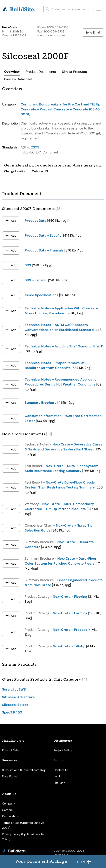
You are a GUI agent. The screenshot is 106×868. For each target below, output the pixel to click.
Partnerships (10, 816)
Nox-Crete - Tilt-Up (69, 646)
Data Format (10, 776)
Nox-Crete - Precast (70, 630)
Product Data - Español (44, 235)
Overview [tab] (12, 72)
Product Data (35, 221)
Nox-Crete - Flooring (70, 597)
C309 (35, 147)
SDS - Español (36, 280)
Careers (7, 810)
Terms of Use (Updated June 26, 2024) (24, 825)
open (84, 862)
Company (9, 803)
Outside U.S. (40, 171)
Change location (15, 171)
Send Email (93, 32)
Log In (58, 776)
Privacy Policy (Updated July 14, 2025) (23, 837)
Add (14, 221)
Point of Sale (10, 750)
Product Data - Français (44, 250)
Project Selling (63, 750)
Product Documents (41, 72)
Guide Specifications (42, 295)
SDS (28, 265)
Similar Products (74, 72)
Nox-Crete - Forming (70, 613)
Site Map (59, 783)
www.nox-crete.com (51, 35)
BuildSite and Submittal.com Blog (24, 770)
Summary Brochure (41, 403)
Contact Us (61, 770)
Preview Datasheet (18, 79)
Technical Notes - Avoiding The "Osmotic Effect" (64, 346)
